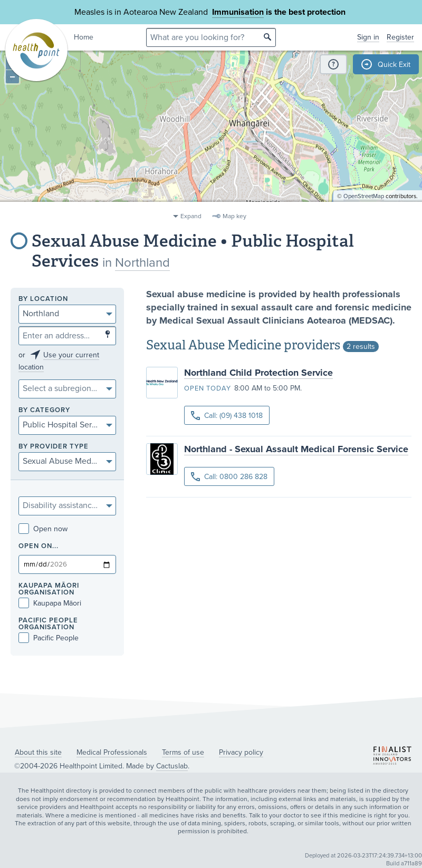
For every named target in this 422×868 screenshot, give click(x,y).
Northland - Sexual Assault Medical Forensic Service (296, 449)
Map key (234, 216)
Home (84, 37)
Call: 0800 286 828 (229, 477)
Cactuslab (172, 766)
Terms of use (183, 752)
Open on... (39, 546)
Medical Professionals (112, 752)
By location (43, 299)
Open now (43, 529)
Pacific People (49, 638)
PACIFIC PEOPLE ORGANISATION (48, 624)
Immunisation (238, 12)
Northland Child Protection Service (258, 373)
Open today (208, 388)
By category (44, 410)
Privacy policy (241, 752)
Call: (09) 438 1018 (227, 416)
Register (400, 37)
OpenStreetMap (364, 203)
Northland (142, 263)
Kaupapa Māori (50, 603)
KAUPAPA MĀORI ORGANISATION (49, 589)
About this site (38, 752)
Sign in (368, 37)
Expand (191, 216)
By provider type (54, 447)
